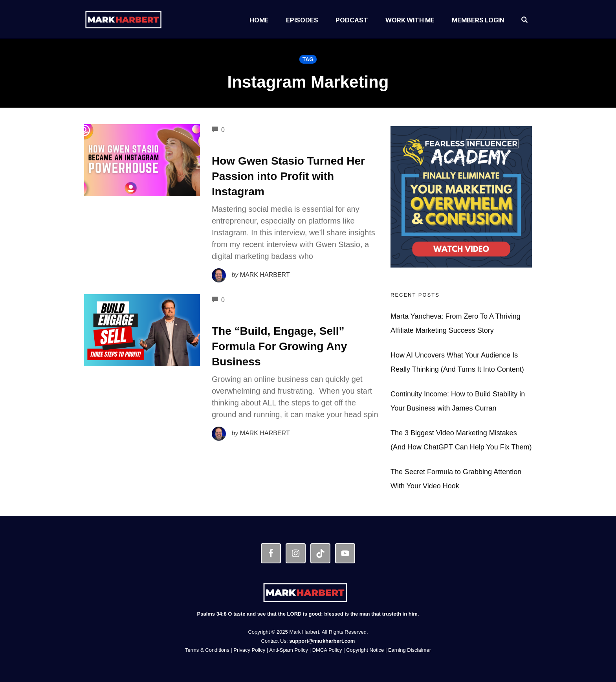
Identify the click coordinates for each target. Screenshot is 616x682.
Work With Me (410, 20)
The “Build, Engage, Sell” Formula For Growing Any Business (279, 346)
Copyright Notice (365, 650)
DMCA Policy (327, 650)
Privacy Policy (249, 650)
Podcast (352, 20)
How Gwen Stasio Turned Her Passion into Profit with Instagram (288, 176)
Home (259, 20)
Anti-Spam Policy (289, 650)
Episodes (302, 20)
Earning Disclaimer (410, 650)
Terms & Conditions (207, 650)
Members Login (478, 20)
